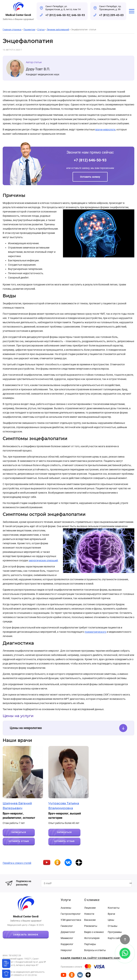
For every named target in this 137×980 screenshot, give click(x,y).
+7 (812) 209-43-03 (111, 15)
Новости (89, 914)
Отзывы (113, 926)
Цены (111, 920)
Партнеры (90, 944)
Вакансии (90, 920)
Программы (115, 932)
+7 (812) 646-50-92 (58, 15)
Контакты (114, 908)
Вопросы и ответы (95, 950)
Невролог (66, 950)
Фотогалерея (92, 938)
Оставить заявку (90, 177)
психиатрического (96, 632)
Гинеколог (67, 926)
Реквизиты (91, 926)
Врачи (111, 914)
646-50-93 (78, 15)
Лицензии (90, 908)
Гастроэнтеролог (71, 914)
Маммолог (67, 938)
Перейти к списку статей (17, 863)
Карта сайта (115, 938)
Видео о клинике (94, 932)
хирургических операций (43, 560)
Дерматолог (68, 932)
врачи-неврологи (105, 130)
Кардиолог (67, 944)
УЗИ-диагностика (71, 920)
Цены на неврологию (68, 728)
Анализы (66, 908)
